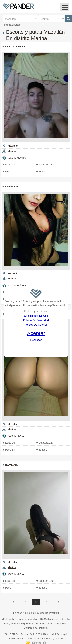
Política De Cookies (36, 325)
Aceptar (36, 333)
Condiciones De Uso (36, 316)
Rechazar (36, 340)
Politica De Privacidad (36, 320)
